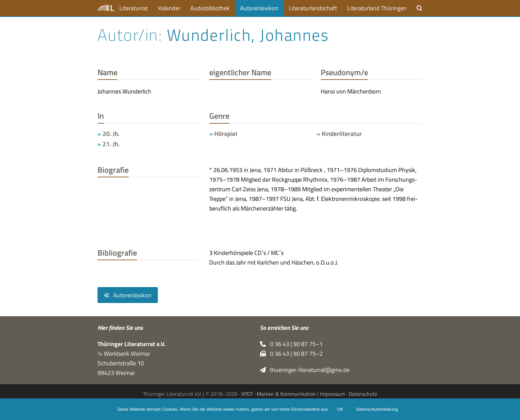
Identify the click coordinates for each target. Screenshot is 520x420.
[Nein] (512, 409)
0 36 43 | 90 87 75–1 (291, 344)
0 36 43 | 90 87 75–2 (291, 354)
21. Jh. (111, 144)
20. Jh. (111, 134)
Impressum (332, 394)
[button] (420, 8)
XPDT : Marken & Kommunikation (279, 394)
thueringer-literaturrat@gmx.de (305, 370)
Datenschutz (363, 394)
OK (340, 409)
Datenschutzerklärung (377, 409)
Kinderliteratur (342, 134)
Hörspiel (226, 134)
